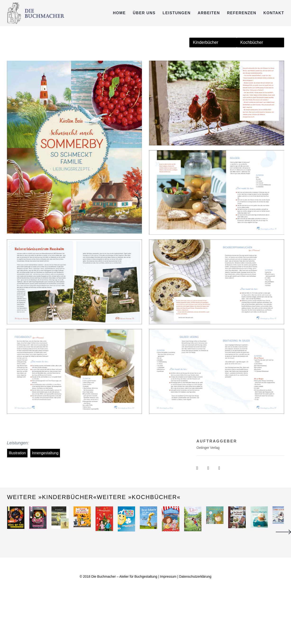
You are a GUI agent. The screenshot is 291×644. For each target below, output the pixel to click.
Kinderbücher (206, 42)
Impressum (168, 625)
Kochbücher (252, 42)
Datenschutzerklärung (195, 625)
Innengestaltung (45, 453)
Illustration (17, 453)
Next (283, 556)
